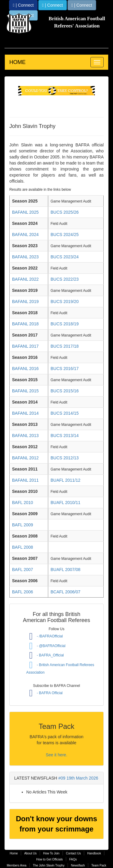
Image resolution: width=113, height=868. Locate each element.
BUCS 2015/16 (65, 391)
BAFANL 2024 (25, 235)
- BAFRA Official (44, 693)
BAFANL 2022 (25, 279)
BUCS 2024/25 (65, 235)
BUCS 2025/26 (65, 212)
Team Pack (99, 865)
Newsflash (78, 865)
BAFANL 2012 (25, 458)
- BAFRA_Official (45, 655)
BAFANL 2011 (25, 480)
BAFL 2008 (23, 547)
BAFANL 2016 (25, 369)
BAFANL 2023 (25, 257)
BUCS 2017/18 (65, 346)
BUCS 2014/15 (65, 413)
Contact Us (73, 853)
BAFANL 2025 (25, 212)
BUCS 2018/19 (65, 324)
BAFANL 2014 (25, 413)
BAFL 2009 (23, 525)
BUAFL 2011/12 (66, 480)
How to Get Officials (49, 859)
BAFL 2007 (23, 570)
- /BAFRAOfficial (44, 636)
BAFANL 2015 (25, 391)
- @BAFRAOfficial (46, 646)
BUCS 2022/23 (65, 279)
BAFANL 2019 (25, 302)
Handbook (94, 853)
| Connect (23, 5)
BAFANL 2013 (25, 436)
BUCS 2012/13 (65, 458)
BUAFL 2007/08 (66, 570)
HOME (17, 62)
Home (14, 853)
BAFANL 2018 (25, 324)
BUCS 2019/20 (65, 302)
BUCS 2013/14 (65, 436)
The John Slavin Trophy (49, 865)
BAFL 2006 (23, 592)
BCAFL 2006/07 (66, 592)
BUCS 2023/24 (65, 257)
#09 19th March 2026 (78, 778)
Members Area (17, 865)
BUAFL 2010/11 (66, 503)
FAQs (73, 859)
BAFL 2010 (23, 503)
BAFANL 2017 (25, 346)
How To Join (51, 853)
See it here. (57, 755)
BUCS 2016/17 (65, 369)
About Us (30, 853)
